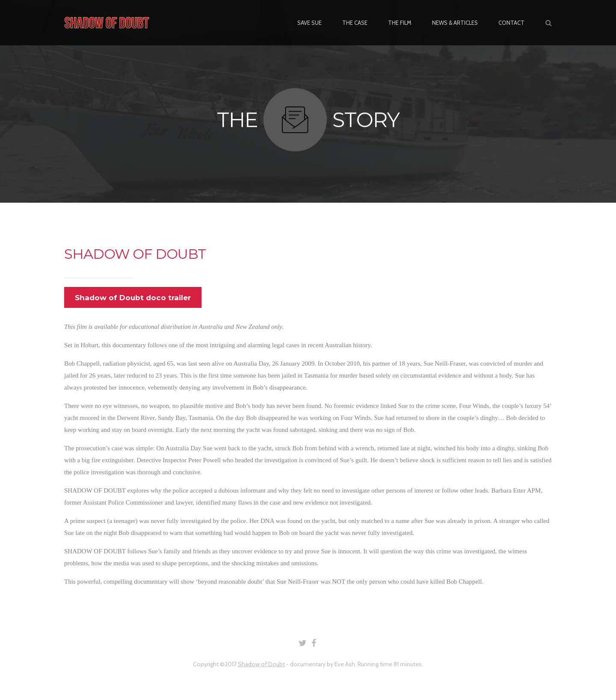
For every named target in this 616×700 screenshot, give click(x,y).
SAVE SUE (309, 23)
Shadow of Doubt (261, 664)
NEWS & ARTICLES (455, 23)
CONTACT (511, 23)
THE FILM (400, 23)
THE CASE (355, 23)
